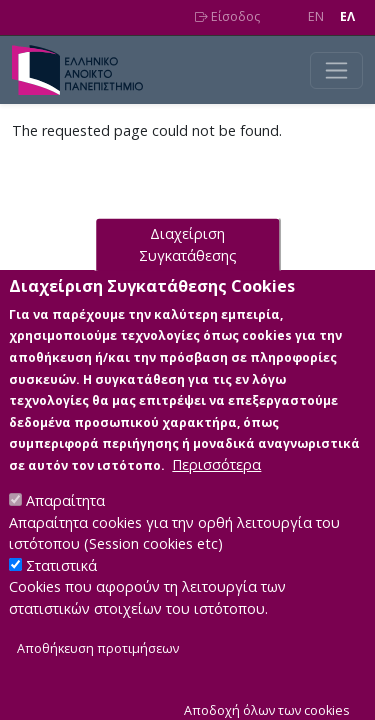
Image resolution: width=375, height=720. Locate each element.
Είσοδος (227, 16)
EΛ (347, 16)
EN (316, 16)
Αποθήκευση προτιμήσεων (98, 671)
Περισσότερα (216, 488)
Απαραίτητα (65, 524)
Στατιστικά (61, 589)
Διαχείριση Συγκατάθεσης (188, 268)
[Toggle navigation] (336, 70)
